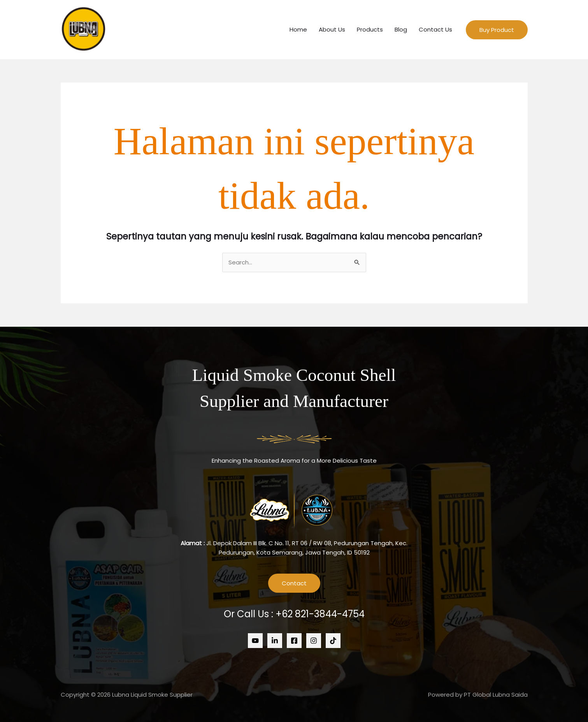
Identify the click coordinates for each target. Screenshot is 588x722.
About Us (332, 29)
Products (370, 29)
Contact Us (435, 29)
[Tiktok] (333, 641)
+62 (320, 614)
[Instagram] (314, 641)
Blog (401, 29)
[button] (497, 30)
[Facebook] (294, 641)
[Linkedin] (275, 641)
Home (298, 29)
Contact (294, 583)
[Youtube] (255, 641)
